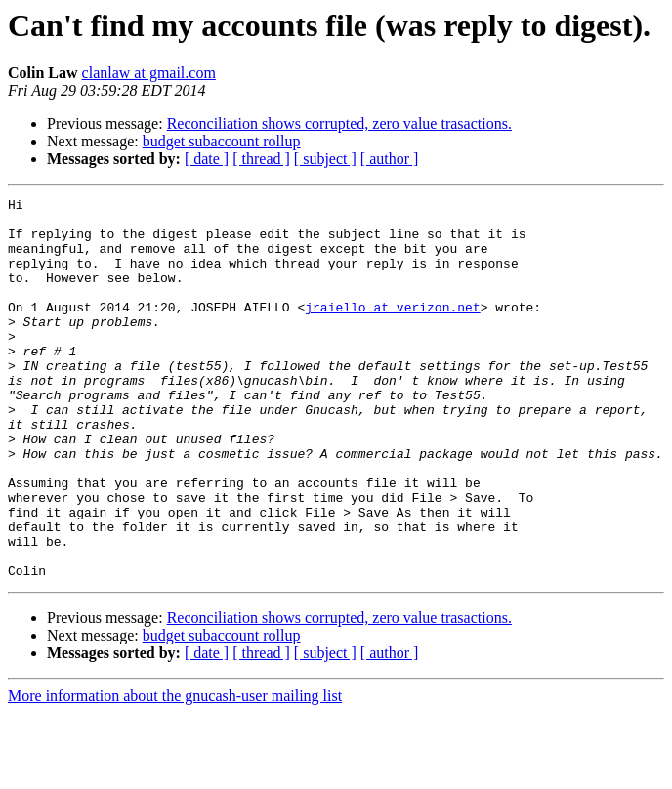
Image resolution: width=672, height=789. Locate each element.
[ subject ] (325, 159)
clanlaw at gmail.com (149, 73)
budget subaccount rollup (222, 141)
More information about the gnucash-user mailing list (175, 772)
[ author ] (390, 159)
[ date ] (207, 159)
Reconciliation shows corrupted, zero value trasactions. (339, 124)
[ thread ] (261, 159)
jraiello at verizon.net (392, 330)
